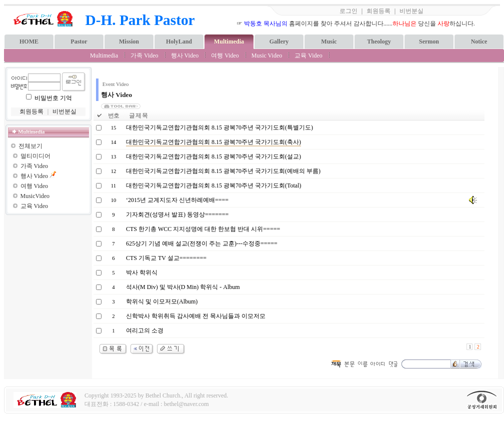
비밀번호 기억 (53, 98)
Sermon (429, 41)
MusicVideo (35, 196)
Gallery (279, 41)
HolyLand (179, 41)
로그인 (348, 11)
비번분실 (411, 11)
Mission (129, 41)
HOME (29, 41)
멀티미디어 (35, 156)
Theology (379, 41)
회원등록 (378, 11)
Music (329, 41)
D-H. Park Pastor (140, 20)
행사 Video (185, 55)
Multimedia (229, 41)
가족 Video (144, 55)
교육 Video (308, 55)
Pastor (79, 41)
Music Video (267, 55)
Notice (479, 41)
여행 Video (225, 55)
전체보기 (30, 146)
